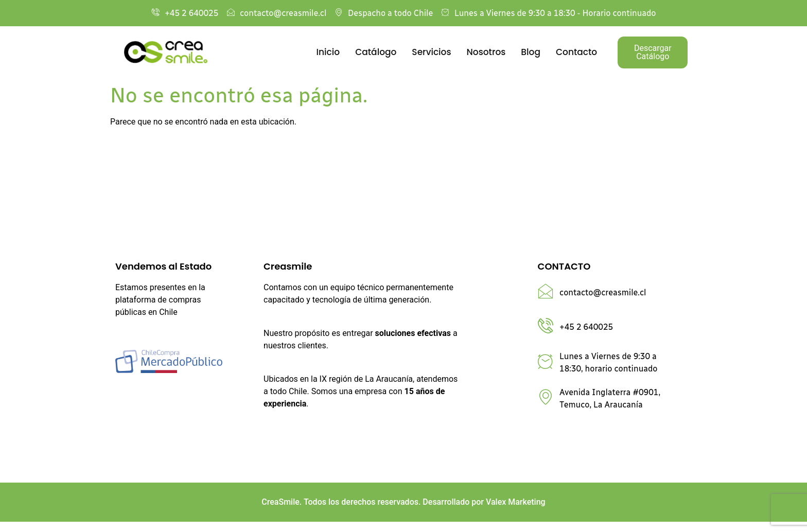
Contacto (576, 52)
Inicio (328, 52)
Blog (531, 52)
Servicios (431, 52)
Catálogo (376, 52)
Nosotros (486, 52)
